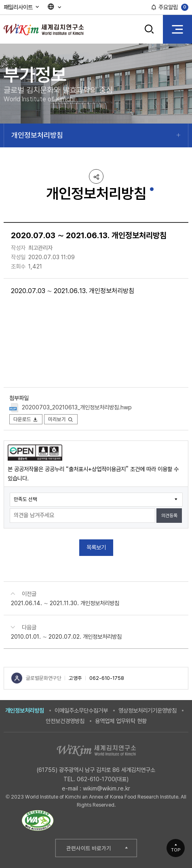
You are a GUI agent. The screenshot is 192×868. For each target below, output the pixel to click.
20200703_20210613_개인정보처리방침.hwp (77, 407)
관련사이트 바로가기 (89, 848)
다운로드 (26, 419)
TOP (176, 850)
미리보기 (61, 419)
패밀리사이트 (22, 7)
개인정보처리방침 (37, 135)
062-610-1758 (107, 678)
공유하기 (96, 176)
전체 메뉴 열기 (177, 29)
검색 (150, 29)
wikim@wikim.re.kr (107, 788)
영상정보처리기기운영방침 (148, 710)
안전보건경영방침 (65, 721)
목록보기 (96, 547)
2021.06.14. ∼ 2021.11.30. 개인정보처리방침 (65, 603)
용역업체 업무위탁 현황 (121, 721)
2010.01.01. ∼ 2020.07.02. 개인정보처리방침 (66, 636)
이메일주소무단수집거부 (81, 710)
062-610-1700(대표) (103, 779)
